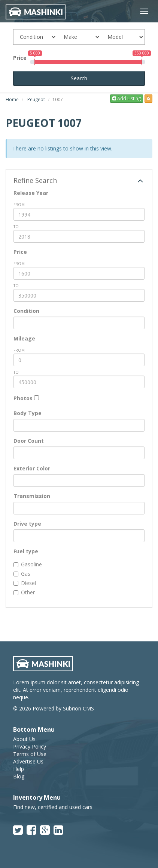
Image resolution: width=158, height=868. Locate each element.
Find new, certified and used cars (53, 807)
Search (79, 78)
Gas (22, 574)
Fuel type (26, 551)
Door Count (29, 441)
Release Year (31, 193)
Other (24, 592)
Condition (26, 311)
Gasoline (28, 564)
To (16, 227)
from (19, 205)
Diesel (25, 583)
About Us (24, 739)
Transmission (32, 496)
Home (12, 99)
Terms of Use (30, 754)
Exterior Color (32, 468)
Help (19, 769)
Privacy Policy (30, 746)
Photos (23, 398)
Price (20, 58)
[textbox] (18, 323)
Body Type (28, 413)
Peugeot (36, 99)
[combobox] (79, 323)
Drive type (27, 524)
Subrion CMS (78, 708)
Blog (19, 776)
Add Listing (127, 98)
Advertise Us (28, 761)
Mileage (24, 338)
